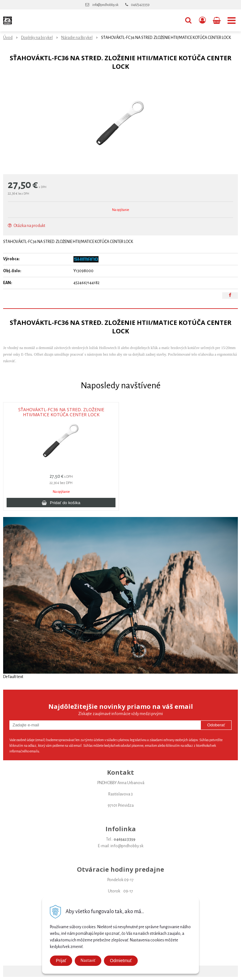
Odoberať (216, 725)
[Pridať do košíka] (61, 503)
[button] (188, 20)
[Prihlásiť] (202, 20)
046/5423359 (140, 5)
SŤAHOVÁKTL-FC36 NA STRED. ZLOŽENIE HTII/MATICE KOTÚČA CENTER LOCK (61, 412)
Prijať (61, 961)
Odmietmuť (121, 961)
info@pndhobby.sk (105, 5)
